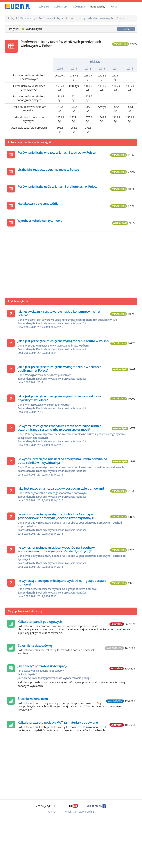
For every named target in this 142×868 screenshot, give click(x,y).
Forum (115, 6)
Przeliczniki (42, 6)
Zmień (126, 29)
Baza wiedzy (98, 6)
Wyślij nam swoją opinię (80, 812)
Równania (79, 6)
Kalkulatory (61, 6)
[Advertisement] (71, 264)
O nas (52, 812)
